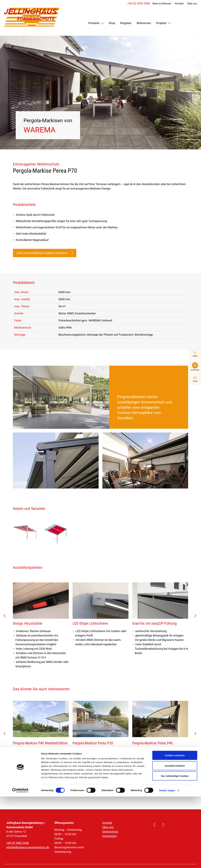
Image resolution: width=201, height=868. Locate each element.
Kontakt (178, 4)
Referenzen (144, 23)
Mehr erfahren (25, 771)
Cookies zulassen (175, 827)
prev (6, 617)
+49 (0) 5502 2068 (137, 3)
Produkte (94, 23)
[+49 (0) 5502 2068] (195, 354)
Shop (112, 23)
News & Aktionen (160, 4)
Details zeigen (167, 862)
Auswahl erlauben (175, 837)
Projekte (161, 23)
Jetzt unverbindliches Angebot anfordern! (45, 253)
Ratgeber (126, 23)
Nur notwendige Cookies (175, 847)
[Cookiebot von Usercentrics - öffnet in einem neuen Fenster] (20, 862)
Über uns (190, 4)
